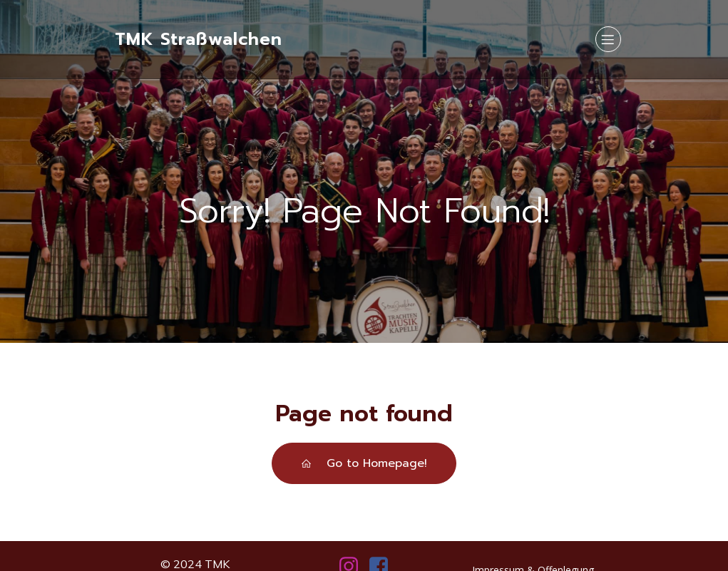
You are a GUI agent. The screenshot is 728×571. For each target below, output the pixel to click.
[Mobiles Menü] (608, 39)
